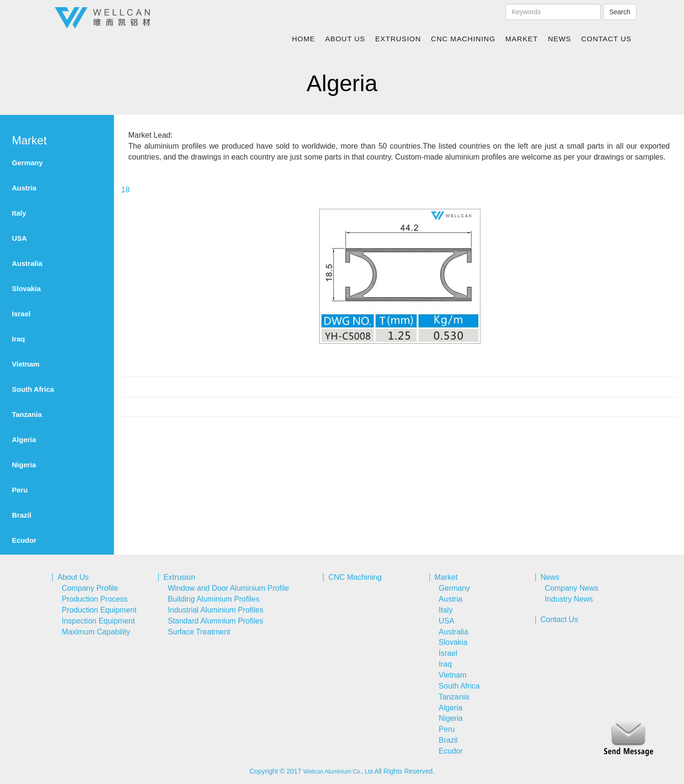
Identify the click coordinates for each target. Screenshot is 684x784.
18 (125, 190)
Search (620, 12)
